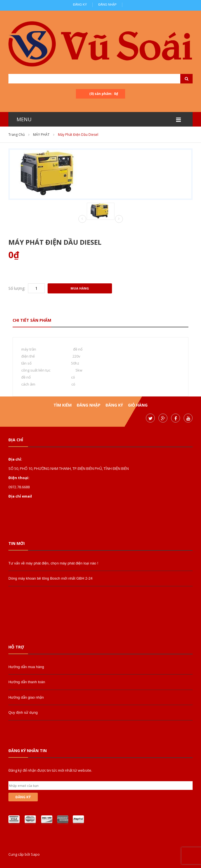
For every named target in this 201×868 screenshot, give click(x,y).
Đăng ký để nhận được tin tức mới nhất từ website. (50, 770)
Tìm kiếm (63, 405)
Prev (82, 219)
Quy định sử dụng (23, 712)
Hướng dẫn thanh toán (27, 682)
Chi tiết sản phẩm (32, 320)
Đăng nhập (107, 4)
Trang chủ (17, 135)
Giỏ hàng (138, 405)
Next (119, 219)
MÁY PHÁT (41, 135)
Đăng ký (80, 4)
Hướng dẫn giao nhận (26, 697)
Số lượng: (17, 288)
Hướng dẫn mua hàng (26, 667)
